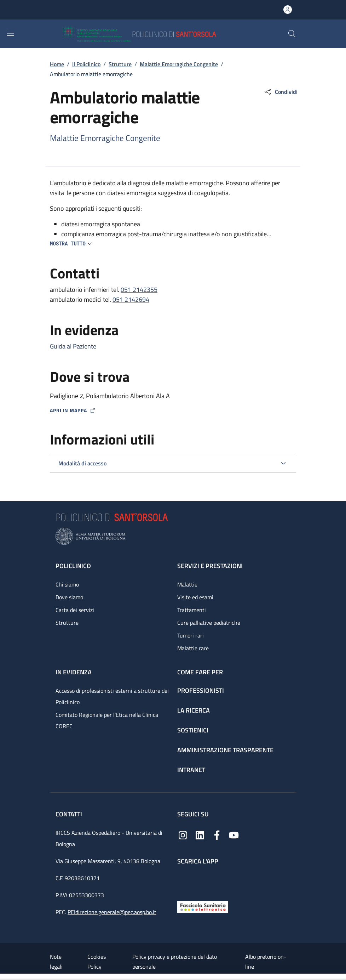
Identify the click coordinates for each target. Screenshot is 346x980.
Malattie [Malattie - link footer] (187, 584)
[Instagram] (183, 834)
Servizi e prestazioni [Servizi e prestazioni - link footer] (210, 566)
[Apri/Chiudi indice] (4, 977)
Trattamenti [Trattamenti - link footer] (192, 610)
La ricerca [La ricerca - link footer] (194, 710)
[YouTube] (234, 834)
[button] (292, 34)
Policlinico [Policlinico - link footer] (73, 566)
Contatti (70, 814)
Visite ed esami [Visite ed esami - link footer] (195, 597)
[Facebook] (217, 834)
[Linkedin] (200, 834)
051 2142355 (139, 290)
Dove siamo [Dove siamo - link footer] (69, 597)
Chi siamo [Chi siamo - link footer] (67, 584)
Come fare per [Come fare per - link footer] (200, 672)
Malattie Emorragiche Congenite (179, 64)
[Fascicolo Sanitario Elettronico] (203, 906)
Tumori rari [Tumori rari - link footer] (191, 635)
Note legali (56, 962)
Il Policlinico (86, 64)
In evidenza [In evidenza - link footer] (74, 672)
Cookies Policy (97, 962)
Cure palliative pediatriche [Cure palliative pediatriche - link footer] (209, 623)
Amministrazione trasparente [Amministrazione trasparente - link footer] (225, 750)
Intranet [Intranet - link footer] (191, 770)
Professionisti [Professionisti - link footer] (201, 690)
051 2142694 (131, 299)
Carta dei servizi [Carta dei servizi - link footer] (75, 610)
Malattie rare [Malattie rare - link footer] (193, 648)
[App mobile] (183, 881)
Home (57, 64)
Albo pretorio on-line (266, 962)
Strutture (120, 64)
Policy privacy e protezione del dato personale (175, 962)
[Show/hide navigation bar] (11, 33)
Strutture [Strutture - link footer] (67, 623)
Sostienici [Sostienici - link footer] (193, 730)
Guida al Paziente (73, 346)
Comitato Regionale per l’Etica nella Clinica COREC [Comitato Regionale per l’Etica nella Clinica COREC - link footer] (107, 720)
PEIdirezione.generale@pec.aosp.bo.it (112, 912)
